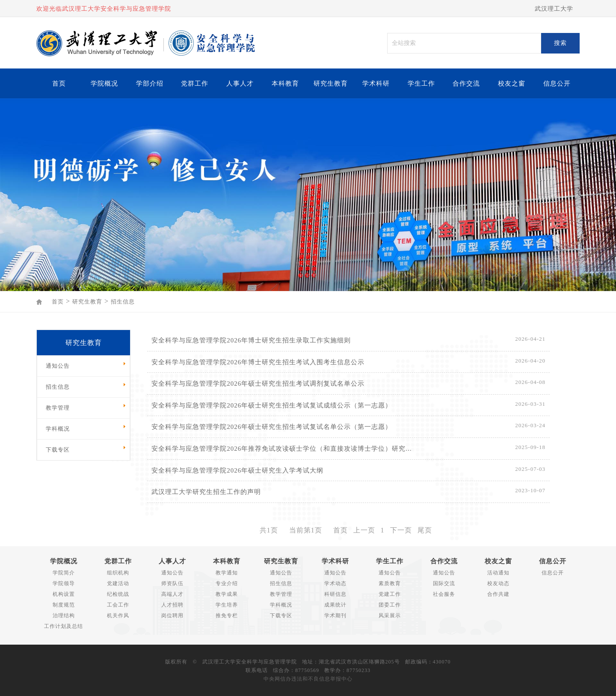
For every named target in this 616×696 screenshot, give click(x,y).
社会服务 (444, 594)
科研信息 (335, 594)
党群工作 (195, 83)
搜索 (560, 43)
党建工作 (390, 594)
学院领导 (64, 583)
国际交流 (444, 583)
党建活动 (118, 583)
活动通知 (498, 573)
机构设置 (64, 594)
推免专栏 (227, 616)
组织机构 (118, 573)
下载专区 (281, 616)
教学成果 (227, 594)
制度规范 (64, 605)
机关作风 (118, 616)
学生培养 (227, 605)
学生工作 (421, 83)
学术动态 (335, 583)
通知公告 (172, 573)
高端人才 (172, 594)
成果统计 (335, 605)
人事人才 (240, 83)
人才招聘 (172, 605)
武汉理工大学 (554, 9)
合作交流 (466, 83)
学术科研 (376, 83)
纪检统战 (118, 594)
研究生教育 (331, 83)
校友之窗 (512, 83)
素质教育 (390, 583)
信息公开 (557, 83)
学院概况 (104, 83)
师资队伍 (172, 583)
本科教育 (285, 83)
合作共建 (498, 594)
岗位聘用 (172, 616)
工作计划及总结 (64, 626)
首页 (59, 83)
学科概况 (281, 605)
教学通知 (227, 573)
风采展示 (390, 616)
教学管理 (281, 594)
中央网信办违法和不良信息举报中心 (308, 679)
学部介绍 (150, 83)
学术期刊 (335, 616)
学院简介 (64, 573)
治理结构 (64, 616)
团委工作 (390, 605)
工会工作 (118, 605)
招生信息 (123, 302)
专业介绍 (227, 583)
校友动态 (498, 583)
